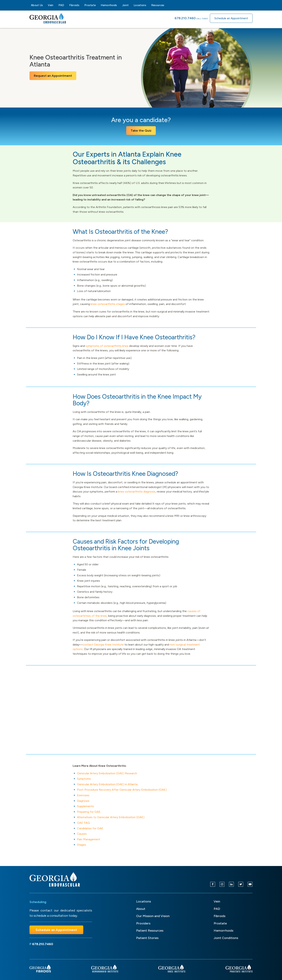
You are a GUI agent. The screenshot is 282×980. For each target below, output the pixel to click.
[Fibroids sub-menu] (81, 5)
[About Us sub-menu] (45, 5)
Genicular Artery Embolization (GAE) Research (107, 773)
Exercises (83, 795)
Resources (158, 5)
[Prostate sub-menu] (98, 5)
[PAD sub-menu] (66, 5)
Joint (125, 5)
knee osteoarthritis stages (108, 304)
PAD (61, 5)
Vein (51, 5)
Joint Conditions (226, 938)
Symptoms (84, 779)
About (141, 909)
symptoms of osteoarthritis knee (107, 346)
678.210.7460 (185, 18)
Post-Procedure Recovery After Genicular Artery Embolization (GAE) (122, 790)
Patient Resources (150, 931)
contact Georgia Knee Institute (103, 645)
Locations (140, 5)
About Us (37, 5)
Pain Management (89, 839)
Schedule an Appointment (231, 18)
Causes (82, 834)
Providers (143, 923)
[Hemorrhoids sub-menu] (119, 5)
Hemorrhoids (109, 5)
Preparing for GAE (89, 812)
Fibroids (74, 5)
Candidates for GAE (90, 828)
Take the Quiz (141, 131)
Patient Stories (147, 938)
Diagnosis (83, 801)
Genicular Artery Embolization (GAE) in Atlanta (107, 784)
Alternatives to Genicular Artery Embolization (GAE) (111, 817)
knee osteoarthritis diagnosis (137, 492)
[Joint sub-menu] (131, 5)
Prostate (90, 5)
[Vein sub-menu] (56, 5)
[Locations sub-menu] (148, 5)
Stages (81, 845)
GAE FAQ (83, 823)
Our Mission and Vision (153, 916)
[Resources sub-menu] (167, 5)
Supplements (85, 806)
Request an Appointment (53, 76)
